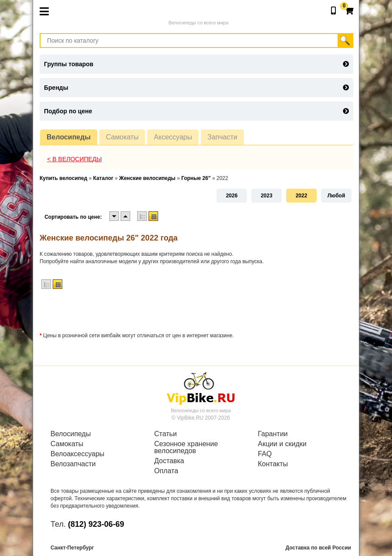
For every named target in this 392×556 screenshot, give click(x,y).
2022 (302, 196)
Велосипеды (69, 137)
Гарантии (273, 434)
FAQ (265, 454)
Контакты (273, 464)
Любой (336, 196)
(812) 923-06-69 (96, 524)
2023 (267, 196)
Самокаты (122, 137)
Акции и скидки (282, 444)
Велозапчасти (73, 464)
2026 (232, 196)
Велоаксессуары (78, 454)
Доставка (169, 461)
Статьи (166, 434)
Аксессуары (173, 137)
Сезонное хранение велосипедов (186, 448)
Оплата (166, 471)
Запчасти (222, 137)
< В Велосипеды (74, 159)
